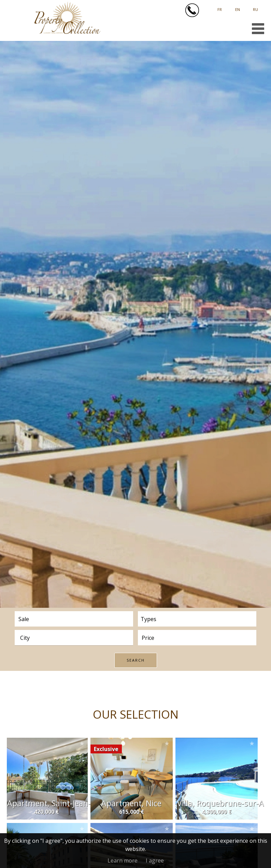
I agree (155, 860)
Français (220, 7)
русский (255, 7)
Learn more (123, 860)
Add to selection (82, 743)
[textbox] (78, 638)
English (238, 7)
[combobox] (74, 638)
